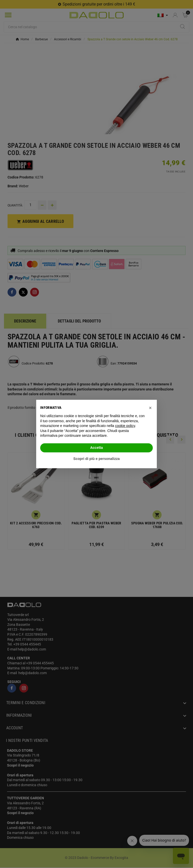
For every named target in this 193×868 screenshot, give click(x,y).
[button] (150, 408)
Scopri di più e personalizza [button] (96, 459)
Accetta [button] (97, 448)
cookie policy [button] (125, 426)
